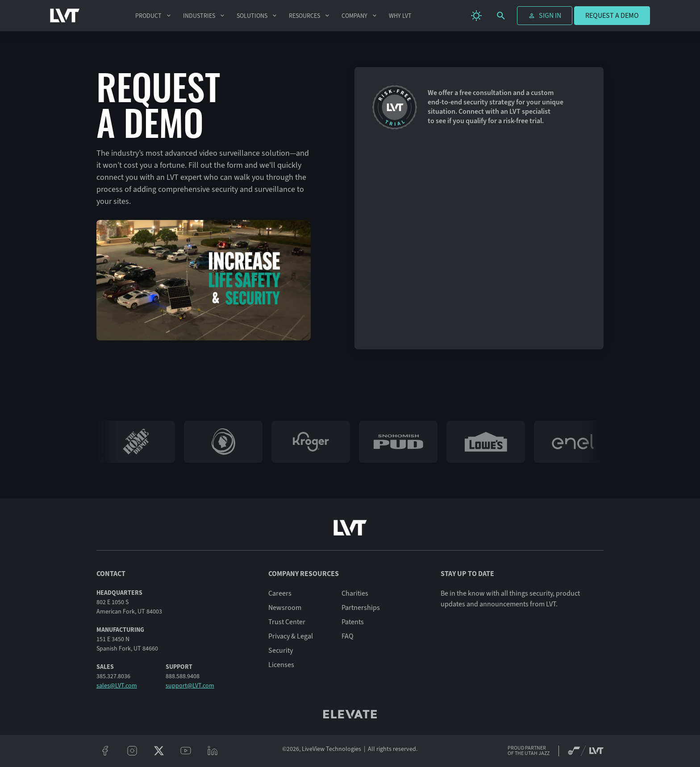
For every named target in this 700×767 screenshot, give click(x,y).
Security (281, 651)
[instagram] (132, 751)
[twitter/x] (159, 751)
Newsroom (285, 608)
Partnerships (361, 608)
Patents (353, 622)
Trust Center (287, 622)
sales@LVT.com (117, 686)
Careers (280, 593)
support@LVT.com (190, 686)
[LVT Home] (65, 16)
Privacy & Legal (291, 636)
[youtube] (186, 751)
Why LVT (400, 16)
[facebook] (105, 751)
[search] (501, 16)
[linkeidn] (212, 751)
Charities (355, 593)
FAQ (348, 636)
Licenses (281, 665)
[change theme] (476, 16)
